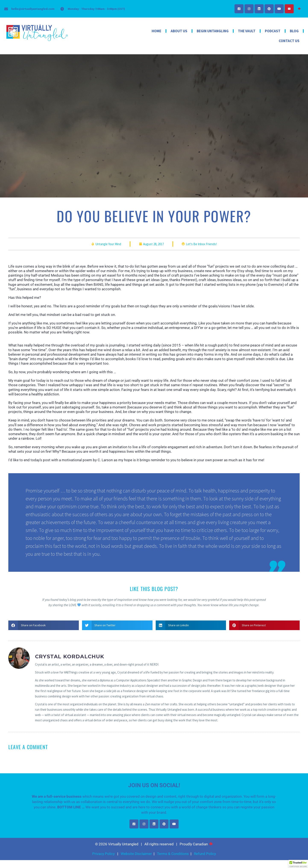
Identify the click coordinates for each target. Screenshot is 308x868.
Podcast (273, 31)
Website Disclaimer (136, 855)
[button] (44, 627)
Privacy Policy (103, 855)
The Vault (247, 31)
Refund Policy (205, 855)
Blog (294, 31)
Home (156, 31)
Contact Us (289, 41)
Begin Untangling (213, 31)
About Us (179, 31)
